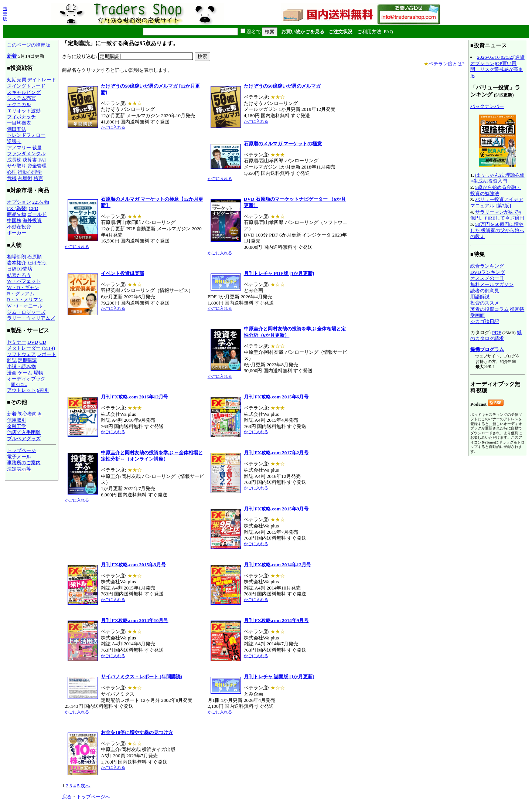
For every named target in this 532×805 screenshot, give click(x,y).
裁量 (37, 148)
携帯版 (5, 14)
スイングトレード (26, 86)
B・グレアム (21, 294)
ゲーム (25, 373)
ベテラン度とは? (444, 64)
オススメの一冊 (487, 278)
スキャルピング (24, 92)
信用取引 (17, 420)
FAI (42, 160)
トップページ (21, 450)
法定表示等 (19, 469)
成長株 (14, 160)
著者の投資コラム (490, 309)
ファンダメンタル (26, 154)
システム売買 (21, 98)
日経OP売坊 (20, 269)
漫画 (12, 373)
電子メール (19, 457)
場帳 (38, 373)
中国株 (14, 220)
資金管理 (37, 166)
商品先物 (17, 214)
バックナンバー (487, 106)
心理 (12, 172)
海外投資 (32, 220)
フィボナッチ (21, 117)
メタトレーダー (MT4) (31, 348)
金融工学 (17, 426)
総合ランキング (487, 266)
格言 (38, 178)
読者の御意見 (485, 291)
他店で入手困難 (24, 432)
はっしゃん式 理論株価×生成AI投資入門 (497, 178)
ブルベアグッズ (24, 439)
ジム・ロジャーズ (26, 312)
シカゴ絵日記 (485, 321)
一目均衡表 (19, 123)
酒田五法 (17, 129)
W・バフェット (24, 281)
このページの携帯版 (29, 45)
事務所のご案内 (24, 463)
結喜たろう (19, 275)
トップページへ (93, 797)
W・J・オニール (25, 306)
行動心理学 (30, 172)
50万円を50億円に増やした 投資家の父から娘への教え (497, 230)
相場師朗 (17, 257)
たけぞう (37, 263)
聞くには (19, 384)
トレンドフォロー (26, 135)
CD (43, 342)
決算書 (30, 160)
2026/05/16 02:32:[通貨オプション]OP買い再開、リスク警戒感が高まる (497, 66)
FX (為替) (17, 208)
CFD (34, 208)
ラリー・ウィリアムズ (31, 318)
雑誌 (12, 360)
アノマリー (19, 148)
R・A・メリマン (25, 300)
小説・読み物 (21, 366)
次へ (85, 786)
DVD (33, 342)
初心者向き (30, 414)
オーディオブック (26, 379)
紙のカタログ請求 (496, 336)
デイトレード (42, 80)
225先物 (41, 202)
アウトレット (21, 390)
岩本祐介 (17, 263)
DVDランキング (488, 272)
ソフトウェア (21, 354)
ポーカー (17, 233)
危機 (12, 178)
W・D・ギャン (23, 287)
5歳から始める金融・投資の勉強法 (496, 190)
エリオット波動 (24, 111)
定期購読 (27, 360)
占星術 (25, 178)
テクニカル (19, 104)
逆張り (14, 141)
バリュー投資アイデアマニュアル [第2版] (497, 203)
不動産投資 (19, 227)
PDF (497, 332)
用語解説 (480, 297)
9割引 (43, 390)
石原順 (35, 257)
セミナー (17, 342)
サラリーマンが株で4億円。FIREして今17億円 (497, 215)
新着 (12, 56)
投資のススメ (485, 303)
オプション (19, 202)
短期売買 (17, 80)
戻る (67, 797)
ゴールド (37, 214)
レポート (47, 354)
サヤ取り (17, 166)
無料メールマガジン (492, 284)
